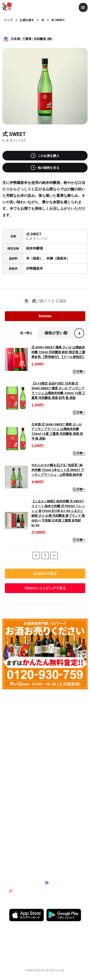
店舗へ (79, 371)
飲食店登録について (58, 833)
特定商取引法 (53, 855)
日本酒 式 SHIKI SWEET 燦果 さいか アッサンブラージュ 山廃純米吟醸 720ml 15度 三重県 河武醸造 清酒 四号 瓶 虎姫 (57, 432)
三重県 (27, 39)
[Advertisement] (45, 738)
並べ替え (26, 333)
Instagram (21, 891)
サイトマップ (17, 870)
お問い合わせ (53, 870)
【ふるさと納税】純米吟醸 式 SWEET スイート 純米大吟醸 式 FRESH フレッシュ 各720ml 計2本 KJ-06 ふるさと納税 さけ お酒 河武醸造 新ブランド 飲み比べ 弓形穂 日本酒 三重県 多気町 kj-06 (58, 513)
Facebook (57, 883)
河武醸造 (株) (43, 39)
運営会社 (14, 855)
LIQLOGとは (17, 812)
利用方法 (51, 812)
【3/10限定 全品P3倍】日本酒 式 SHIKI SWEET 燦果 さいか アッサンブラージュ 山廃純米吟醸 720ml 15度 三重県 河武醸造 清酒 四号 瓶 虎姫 (58, 391)
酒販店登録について (22, 833)
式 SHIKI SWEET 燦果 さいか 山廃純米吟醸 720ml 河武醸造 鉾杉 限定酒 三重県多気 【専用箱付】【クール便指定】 (58, 352)
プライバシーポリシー (58, 863)
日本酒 (15, 39)
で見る (45, 573)
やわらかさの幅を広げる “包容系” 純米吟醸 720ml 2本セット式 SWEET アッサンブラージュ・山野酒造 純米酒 (58, 470)
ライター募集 (18, 820)
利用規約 (14, 863)
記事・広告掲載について (25, 841)
